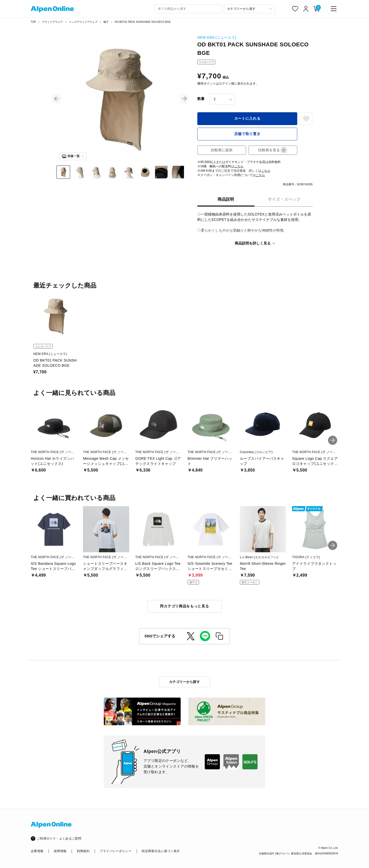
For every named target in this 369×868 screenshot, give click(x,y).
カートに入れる (247, 118)
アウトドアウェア (53, 22)
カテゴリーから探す (185, 682)
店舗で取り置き (247, 134)
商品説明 (226, 199)
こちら (239, 166)
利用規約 (83, 851)
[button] (56, 99)
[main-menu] (334, 9)
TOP (33, 22)
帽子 (106, 22)
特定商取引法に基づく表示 (161, 851)
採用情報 (60, 851)
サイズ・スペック (284, 199)
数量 (201, 99)
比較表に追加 (222, 150)
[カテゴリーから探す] (250, 9)
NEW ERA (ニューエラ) (217, 37)
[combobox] (188, 9)
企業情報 (37, 851)
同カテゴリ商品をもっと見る (184, 606)
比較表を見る (273, 150)
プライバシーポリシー (116, 851)
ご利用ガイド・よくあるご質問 (59, 839)
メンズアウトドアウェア (83, 22)
